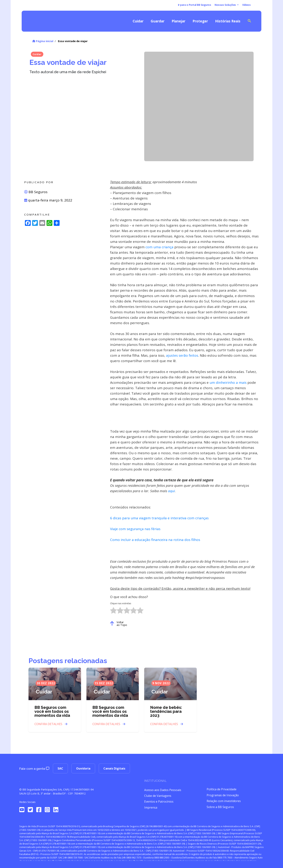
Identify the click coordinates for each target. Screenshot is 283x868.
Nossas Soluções (226, 5)
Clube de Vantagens (158, 796)
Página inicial (43, 41)
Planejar (178, 21)
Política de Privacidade (222, 789)
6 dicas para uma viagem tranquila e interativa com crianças (159, 518)
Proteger (200, 21)
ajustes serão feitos (182, 355)
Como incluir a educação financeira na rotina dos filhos (155, 540)
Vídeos (246, 5)
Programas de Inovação (223, 795)
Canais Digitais (114, 768)
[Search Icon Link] (249, 21)
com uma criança (159, 247)
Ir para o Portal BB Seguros (195, 5)
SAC (60, 768)
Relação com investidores (224, 801)
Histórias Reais (228, 21)
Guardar (158, 21)
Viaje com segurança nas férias (135, 529)
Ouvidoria (83, 768)
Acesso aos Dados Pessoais (163, 790)
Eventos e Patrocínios (159, 802)
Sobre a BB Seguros (220, 807)
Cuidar (138, 21)
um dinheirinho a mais (228, 383)
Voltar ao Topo (119, 623)
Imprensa (151, 807)
